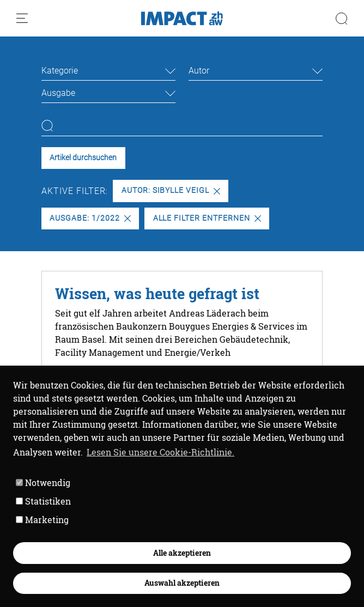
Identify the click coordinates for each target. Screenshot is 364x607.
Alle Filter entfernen (207, 218)
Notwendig (43, 482)
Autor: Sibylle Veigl (171, 190)
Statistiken (43, 501)
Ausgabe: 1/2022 (90, 218)
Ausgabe (58, 93)
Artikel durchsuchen (83, 158)
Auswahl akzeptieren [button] (182, 583)
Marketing (42, 520)
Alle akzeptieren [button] (182, 553)
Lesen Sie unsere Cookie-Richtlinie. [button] (160, 452)
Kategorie (60, 71)
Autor (199, 71)
